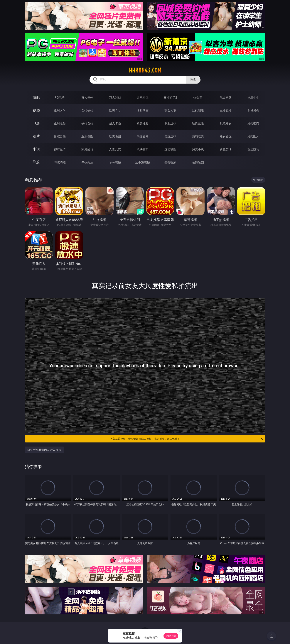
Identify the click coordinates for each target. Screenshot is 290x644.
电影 (36, 123)
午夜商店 (87, 162)
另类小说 (198, 149)
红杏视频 (170, 162)
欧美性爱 (143, 123)
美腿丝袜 (170, 136)
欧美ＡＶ (115, 110)
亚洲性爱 (60, 123)
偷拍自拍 (87, 123)
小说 (36, 149)
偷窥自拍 (60, 136)
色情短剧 (198, 162)
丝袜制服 (198, 110)
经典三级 (198, 123)
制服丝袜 (170, 123)
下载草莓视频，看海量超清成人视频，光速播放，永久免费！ (187, 439)
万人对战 (115, 97)
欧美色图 (115, 136)
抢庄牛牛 (253, 97)
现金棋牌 (226, 97)
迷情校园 (170, 149)
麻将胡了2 (170, 97)
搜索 (193, 80)
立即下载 (171, 636)
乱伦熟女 (226, 123)
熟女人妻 (170, 110)
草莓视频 (115, 162)
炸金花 (198, 97)
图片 (36, 136)
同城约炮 (60, 162)
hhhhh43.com (145, 70)
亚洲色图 (87, 136)
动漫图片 (143, 136)
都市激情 (60, 149)
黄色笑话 (226, 149)
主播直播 (226, 110)
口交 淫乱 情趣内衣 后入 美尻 (44, 450)
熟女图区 (226, 136)
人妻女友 (115, 149)
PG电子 (60, 97)
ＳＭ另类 (253, 110)
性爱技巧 (253, 149)
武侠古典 (143, 149)
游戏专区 (143, 97)
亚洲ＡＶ (60, 110)
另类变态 (253, 123)
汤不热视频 (143, 162)
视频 (36, 110)
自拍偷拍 (87, 110)
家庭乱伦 (87, 149)
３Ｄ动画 (143, 110)
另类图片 (253, 136)
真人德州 (87, 97)
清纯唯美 (198, 136)
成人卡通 (115, 123)
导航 (36, 162)
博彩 (36, 97)
